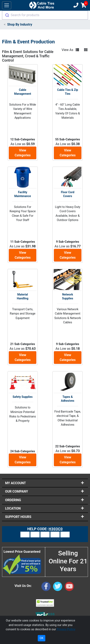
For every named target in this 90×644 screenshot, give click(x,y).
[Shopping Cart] (84, 5)
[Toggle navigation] (7, 5)
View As (67, 50)
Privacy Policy (66, 629)
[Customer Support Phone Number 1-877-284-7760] (76, 5)
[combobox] (45, 15)
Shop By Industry (20, 24)
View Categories (23, 153)
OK (41, 638)
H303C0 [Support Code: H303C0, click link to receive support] (56, 529)
